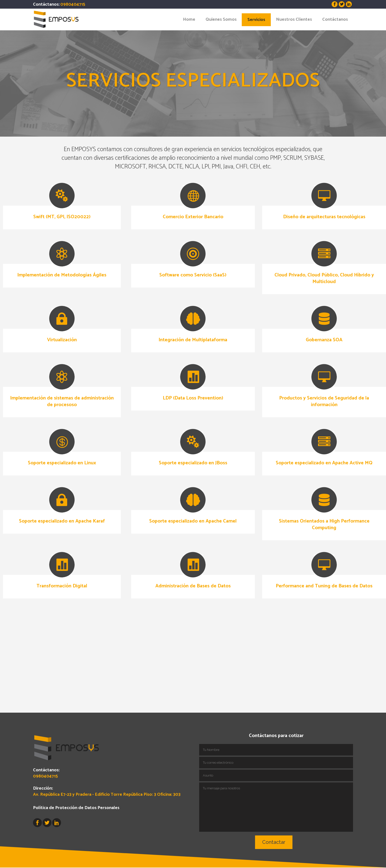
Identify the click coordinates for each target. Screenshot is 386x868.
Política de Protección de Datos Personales (76, 786)
